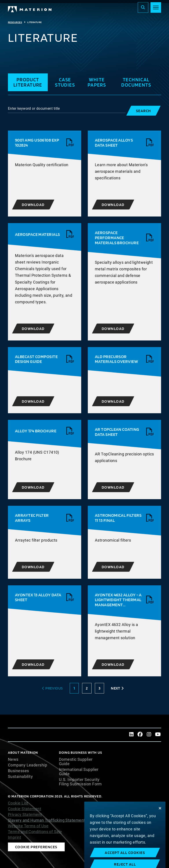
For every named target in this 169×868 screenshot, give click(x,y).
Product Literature (28, 82)
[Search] (143, 7)
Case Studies (65, 82)
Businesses (18, 771)
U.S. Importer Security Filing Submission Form (80, 782)
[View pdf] (70, 143)
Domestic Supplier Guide (76, 762)
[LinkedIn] (131, 735)
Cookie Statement (25, 809)
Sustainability (20, 777)
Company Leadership (28, 765)
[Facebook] (140, 735)
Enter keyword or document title (34, 108)
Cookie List (18, 803)
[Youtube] (158, 735)
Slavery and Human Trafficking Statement (47, 820)
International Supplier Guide (79, 772)
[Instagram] (149, 735)
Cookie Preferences (36, 847)
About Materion (23, 752)
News (13, 759)
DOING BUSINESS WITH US (81, 752)
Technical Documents (136, 82)
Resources (15, 22)
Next (116, 688)
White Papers (97, 82)
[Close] (160, 821)
